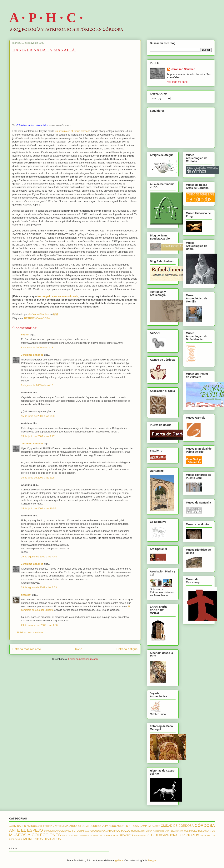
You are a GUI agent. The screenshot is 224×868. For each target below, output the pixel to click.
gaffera (119, 860)
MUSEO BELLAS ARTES (202, 831)
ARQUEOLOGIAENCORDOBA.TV (89, 826)
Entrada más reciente (27, 649)
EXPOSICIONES (63, 831)
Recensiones (140, 836)
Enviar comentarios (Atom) (83, 659)
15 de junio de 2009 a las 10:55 (39, 508)
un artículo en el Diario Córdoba (73, 131)
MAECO (126, 831)
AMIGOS (32, 826)
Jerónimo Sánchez (32, 355)
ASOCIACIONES (118, 826)
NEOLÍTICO (67, 836)
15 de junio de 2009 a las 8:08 (38, 478)
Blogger (152, 860)
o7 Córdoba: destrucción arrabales (32, 125)
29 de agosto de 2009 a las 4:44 (39, 557)
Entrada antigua (127, 649)
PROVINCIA (126, 835)
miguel (25, 335)
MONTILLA (170, 831)
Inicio (79, 649)
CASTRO (156, 826)
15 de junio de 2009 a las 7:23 (38, 416)
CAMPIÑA (145, 826)
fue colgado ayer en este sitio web (57, 296)
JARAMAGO (113, 831)
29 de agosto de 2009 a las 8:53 (39, 587)
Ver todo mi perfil (177, 82)
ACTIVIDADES (18, 826)
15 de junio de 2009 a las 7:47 (38, 436)
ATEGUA (134, 826)
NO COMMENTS (82, 836)
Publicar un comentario (30, 632)
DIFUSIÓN (49, 831)
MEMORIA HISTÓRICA (142, 831)
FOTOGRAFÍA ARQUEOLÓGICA (89, 831)
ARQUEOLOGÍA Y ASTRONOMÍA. (53, 826)
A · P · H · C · (46, 18)
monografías (158, 831)
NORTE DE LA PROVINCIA (104, 835)
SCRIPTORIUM (189, 835)
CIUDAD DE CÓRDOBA (177, 826)
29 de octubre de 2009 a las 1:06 (39, 625)
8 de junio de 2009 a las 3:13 (37, 347)
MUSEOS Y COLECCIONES (35, 835)
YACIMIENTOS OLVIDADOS (42, 839)
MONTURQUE (182, 831)
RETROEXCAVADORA (37, 318)
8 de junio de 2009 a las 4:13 (37, 385)
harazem (26, 595)
